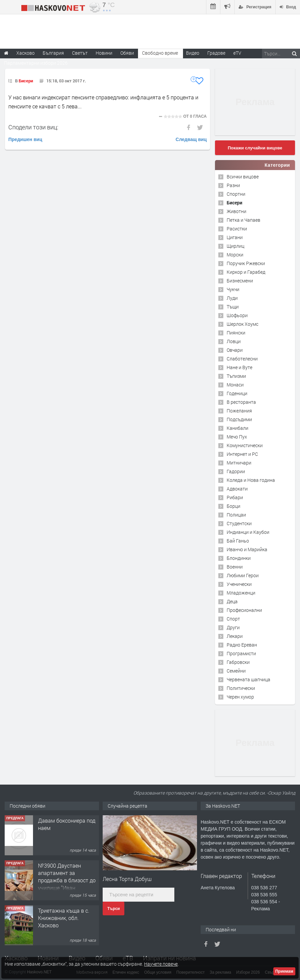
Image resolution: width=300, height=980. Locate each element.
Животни (236, 211)
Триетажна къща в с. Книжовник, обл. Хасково (64, 918)
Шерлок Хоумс (242, 324)
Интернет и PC (242, 454)
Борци (233, 506)
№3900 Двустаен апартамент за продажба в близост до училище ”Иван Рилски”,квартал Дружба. (67, 884)
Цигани (235, 237)
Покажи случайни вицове (255, 148)
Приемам (284, 971)
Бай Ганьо (238, 541)
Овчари (235, 350)
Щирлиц (235, 246)
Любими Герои (243, 575)
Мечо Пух (237, 437)
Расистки (237, 229)
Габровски (238, 662)
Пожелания (239, 411)
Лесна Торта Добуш (127, 879)
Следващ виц (191, 139)
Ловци (234, 341)
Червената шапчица (248, 679)
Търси (113, 909)
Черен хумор (240, 697)
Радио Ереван (242, 645)
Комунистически (245, 445)
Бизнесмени (240, 281)
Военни (235, 567)
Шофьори (237, 315)
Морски (235, 255)
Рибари (235, 497)
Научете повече (161, 964)
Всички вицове (243, 177)
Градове (216, 53)
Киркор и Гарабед (246, 272)
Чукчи (233, 289)
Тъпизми (236, 376)
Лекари (235, 636)
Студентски (239, 523)
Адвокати (237, 489)
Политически (241, 688)
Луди (232, 298)
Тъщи (233, 307)
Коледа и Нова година (251, 480)
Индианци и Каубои (248, 532)
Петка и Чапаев (243, 220)
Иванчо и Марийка (247, 549)
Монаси (235, 385)
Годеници (237, 393)
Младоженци (241, 593)
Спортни (236, 194)
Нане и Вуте (239, 367)
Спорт (233, 619)
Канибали (237, 428)
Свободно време (160, 53)
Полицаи (236, 515)
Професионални (244, 610)
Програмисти (241, 653)
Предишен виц (25, 139)
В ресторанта (241, 402)
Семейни (236, 671)
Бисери (26, 81)
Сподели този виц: (33, 127)
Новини (104, 53)
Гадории (236, 471)
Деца (232, 601)
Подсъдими (239, 419)
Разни (233, 185)
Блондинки (239, 558)
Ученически (239, 584)
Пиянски (236, 333)
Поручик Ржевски (246, 263)
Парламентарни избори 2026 (36, 63)
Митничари (239, 463)
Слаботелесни (242, 359)
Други (233, 627)
